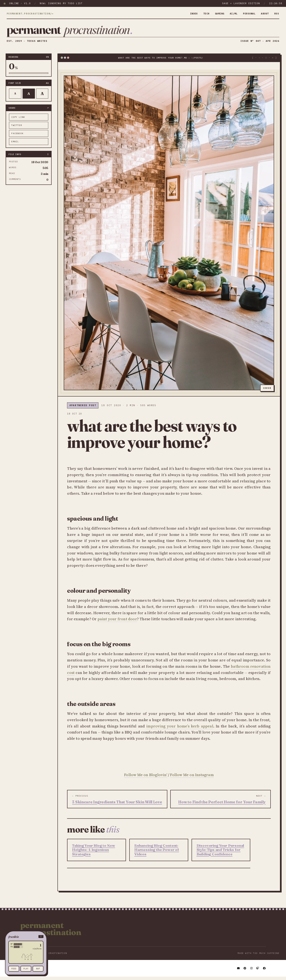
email (15, 144)
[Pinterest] (245, 971)
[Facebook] (264, 971)
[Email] (239, 971)
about (264, 14)
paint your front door (117, 622)
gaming (214, 14)
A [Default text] (29, 97)
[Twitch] (258, 971)
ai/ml (230, 14)
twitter (17, 128)
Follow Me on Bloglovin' (146, 778)
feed (14, 969)
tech (200, 14)
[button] (26, 937)
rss (276, 14)
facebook (17, 136)
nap (38, 969)
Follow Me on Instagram (192, 778)
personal (247, 14)
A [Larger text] (42, 97)
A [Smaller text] (15, 97)
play (26, 969)
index (187, 14)
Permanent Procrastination (51, 932)
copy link (18, 120)
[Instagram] (252, 971)
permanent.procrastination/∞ (30, 14)
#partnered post (83, 408)
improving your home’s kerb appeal (180, 729)
